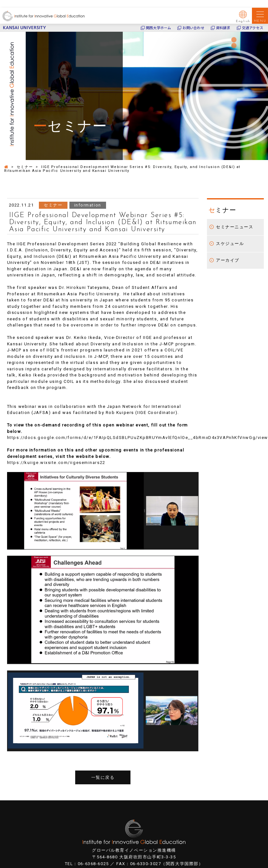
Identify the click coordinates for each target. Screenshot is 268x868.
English (243, 17)
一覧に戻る (103, 777)
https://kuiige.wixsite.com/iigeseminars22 (56, 463)
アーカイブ (228, 260)
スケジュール (230, 244)
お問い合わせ (193, 28)
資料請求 (223, 28)
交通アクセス (253, 28)
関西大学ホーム (159, 28)
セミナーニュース (235, 227)
